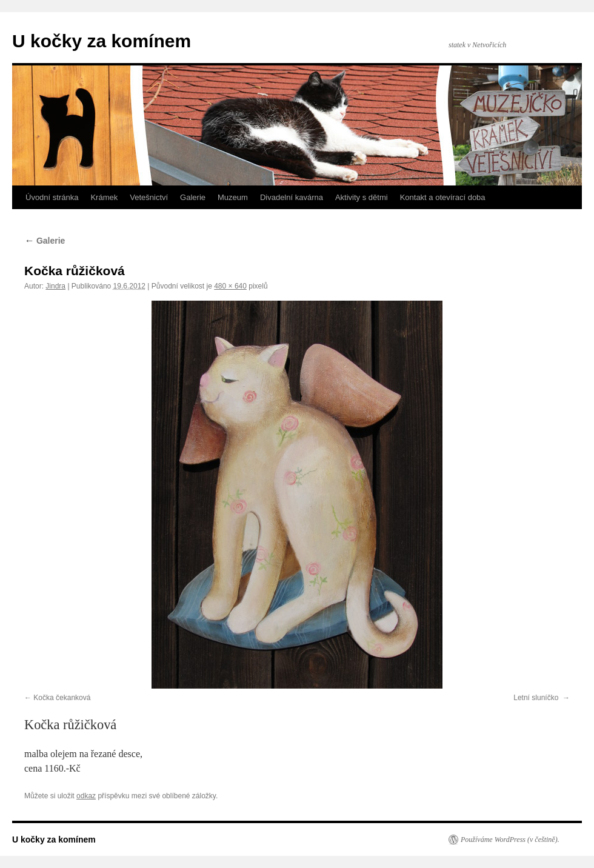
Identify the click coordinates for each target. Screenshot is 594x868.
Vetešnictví (149, 197)
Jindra (55, 286)
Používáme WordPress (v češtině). (510, 840)
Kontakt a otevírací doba (443, 197)
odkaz (86, 796)
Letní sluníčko (537, 698)
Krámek (104, 197)
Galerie (193, 197)
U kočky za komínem (102, 41)
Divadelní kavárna (292, 197)
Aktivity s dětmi (362, 197)
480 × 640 (230, 286)
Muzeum (233, 197)
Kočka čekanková (62, 698)
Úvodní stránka (52, 197)
